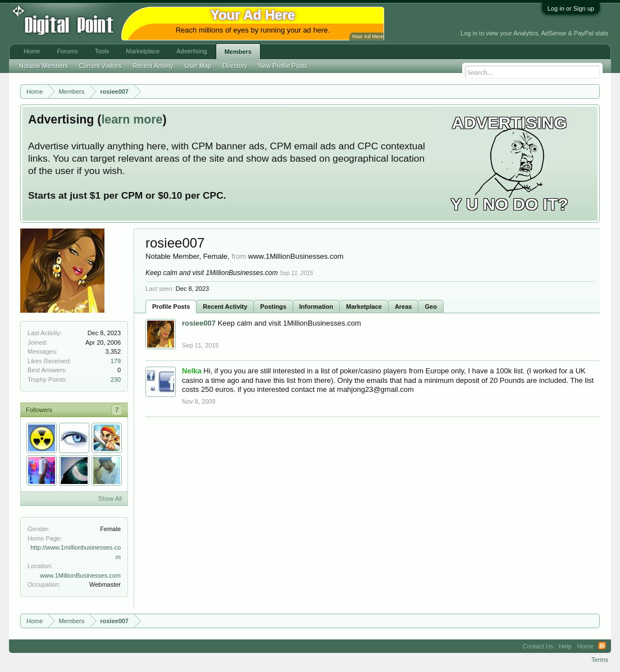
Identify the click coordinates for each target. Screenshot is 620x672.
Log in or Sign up (571, 8)
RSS (602, 646)
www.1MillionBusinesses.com (80, 575)
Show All (110, 499)
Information (316, 307)
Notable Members (44, 66)
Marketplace (364, 307)
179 (116, 361)
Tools (102, 51)
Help (565, 646)
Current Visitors (101, 66)
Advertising (192, 51)
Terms (600, 660)
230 (116, 380)
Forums (67, 51)
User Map (198, 66)
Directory (235, 66)
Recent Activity (225, 307)
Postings (273, 307)
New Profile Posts (283, 66)
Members (238, 52)
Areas (404, 307)
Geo (430, 307)
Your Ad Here (367, 36)
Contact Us (538, 646)
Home (32, 51)
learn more (132, 120)
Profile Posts (171, 307)
